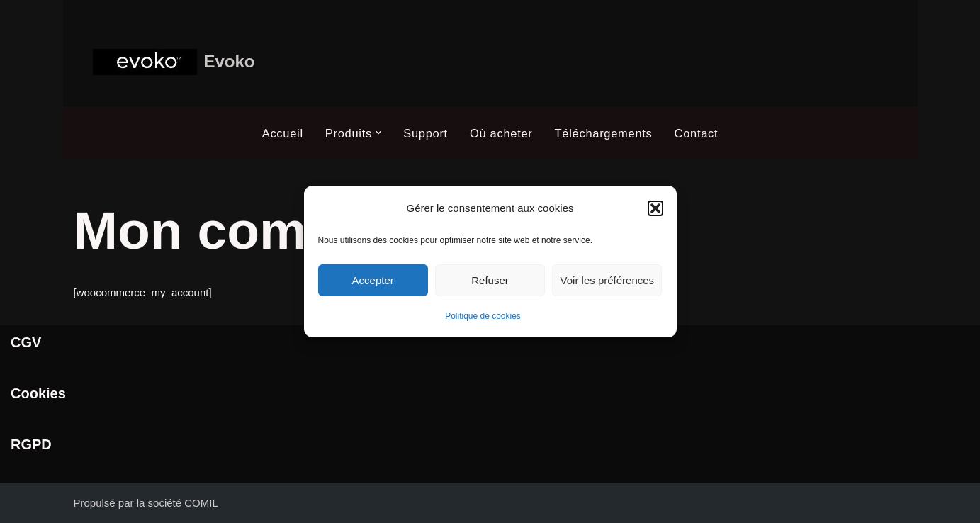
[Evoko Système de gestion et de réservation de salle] (174, 62)
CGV (26, 342)
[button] (655, 208)
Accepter (373, 280)
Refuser (490, 280)
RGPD (31, 444)
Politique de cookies (483, 316)
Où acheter (501, 133)
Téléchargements (604, 133)
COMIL (201, 503)
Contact (697, 133)
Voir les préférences (608, 280)
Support (426, 133)
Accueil (283, 133)
